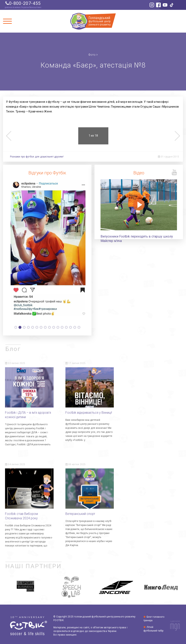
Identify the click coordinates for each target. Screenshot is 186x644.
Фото (92, 55)
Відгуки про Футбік (47, 173)
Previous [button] (9, 136)
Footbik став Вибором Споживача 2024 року (141, 414)
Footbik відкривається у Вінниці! (89, 412)
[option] (47, 249)
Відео (139, 173)
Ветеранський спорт (20, 513)
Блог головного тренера (154, 617)
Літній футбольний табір (153, 629)
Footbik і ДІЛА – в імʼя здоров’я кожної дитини (28, 414)
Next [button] (178, 136)
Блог (13, 348)
